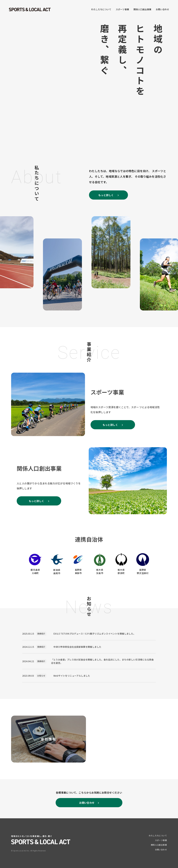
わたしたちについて (101, 9)
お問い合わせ (162, 9)
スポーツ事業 (122, 9)
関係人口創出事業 (142, 9)
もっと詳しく (106, 195)
